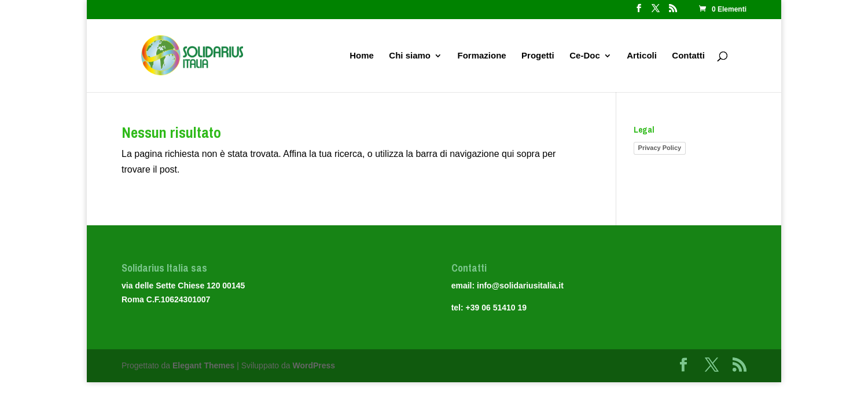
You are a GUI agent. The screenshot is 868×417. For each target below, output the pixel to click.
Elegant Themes (203, 365)
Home (362, 56)
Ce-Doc (585, 56)
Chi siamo (410, 56)
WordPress (314, 365)
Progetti (538, 56)
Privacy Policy (660, 148)
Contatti (688, 56)
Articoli (642, 56)
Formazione (481, 56)
